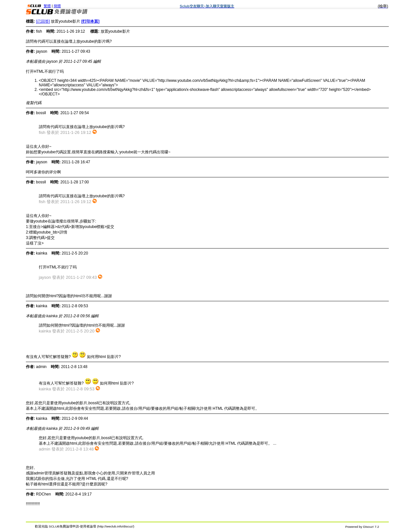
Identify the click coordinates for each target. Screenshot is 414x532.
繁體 (47, 6)
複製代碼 (34, 103)
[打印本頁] (90, 21)
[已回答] (43, 21)
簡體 (57, 6)
